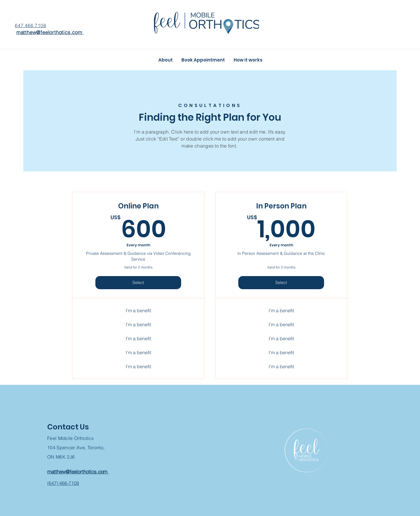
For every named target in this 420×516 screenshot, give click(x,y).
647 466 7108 (31, 25)
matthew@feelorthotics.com (50, 32)
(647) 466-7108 (63, 483)
